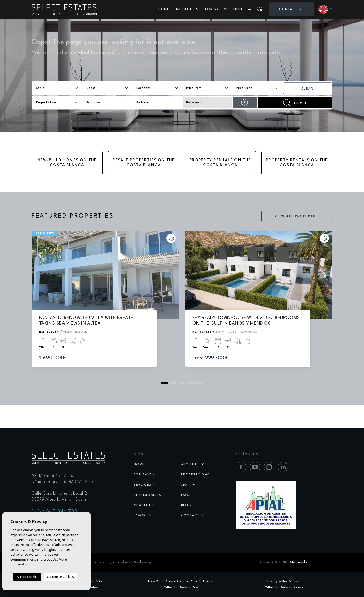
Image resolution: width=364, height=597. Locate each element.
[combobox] (57, 88)
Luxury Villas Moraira (284, 581)
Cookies (123, 562)
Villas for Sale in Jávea (284, 587)
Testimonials (148, 495)
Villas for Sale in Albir (182, 587)
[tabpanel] (105, 303)
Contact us (291, 9)
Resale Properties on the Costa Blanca (144, 163)
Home (164, 9)
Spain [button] (186, 485)
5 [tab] (200, 383)
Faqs (186, 495)
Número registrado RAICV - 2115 (62, 482)
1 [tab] (164, 383)
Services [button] (143, 485)
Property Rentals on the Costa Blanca (220, 163)
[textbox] (54, 88)
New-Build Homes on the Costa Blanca (67, 163)
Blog (186, 505)
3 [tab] (182, 383)
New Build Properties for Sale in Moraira (182, 581)
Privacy (104, 562)
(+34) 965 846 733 (54, 512)
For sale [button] (214, 9)
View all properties (297, 217)
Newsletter (146, 505)
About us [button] (185, 9)
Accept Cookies (27, 577)
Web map (143, 562)
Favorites (144, 515)
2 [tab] (173, 383)
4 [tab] (191, 383)
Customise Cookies (60, 577)
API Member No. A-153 (53, 476)
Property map (195, 474)
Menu (242, 9)
